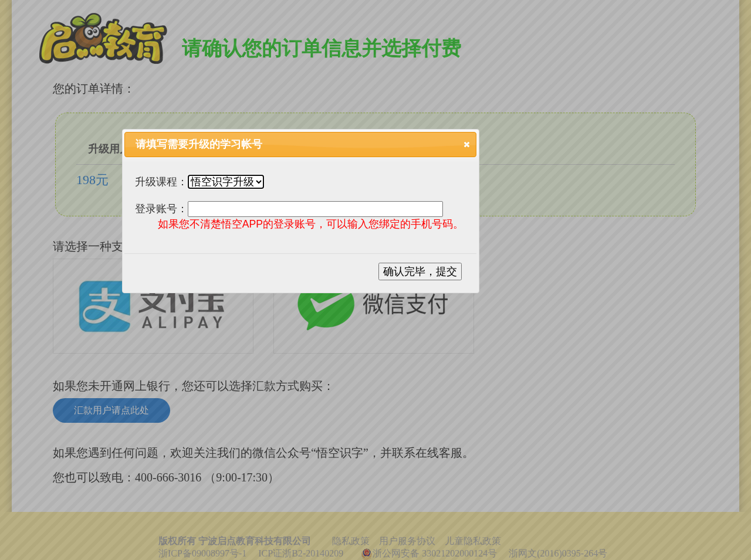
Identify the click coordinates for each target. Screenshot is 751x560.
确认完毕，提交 (420, 271)
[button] (467, 144)
